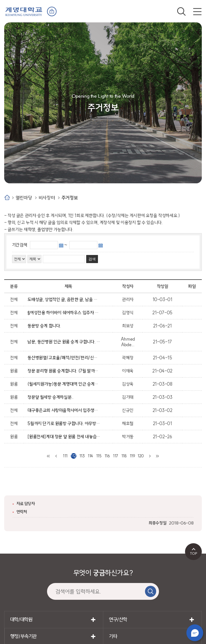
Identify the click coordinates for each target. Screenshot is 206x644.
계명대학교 (24, 11)
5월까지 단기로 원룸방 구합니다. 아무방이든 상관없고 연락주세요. (64, 423)
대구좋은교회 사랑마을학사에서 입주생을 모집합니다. (64, 410)
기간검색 (20, 245)
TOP (194, 553)
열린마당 (24, 198)
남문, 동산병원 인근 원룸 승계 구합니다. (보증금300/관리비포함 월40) (64, 342)
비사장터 (47, 198)
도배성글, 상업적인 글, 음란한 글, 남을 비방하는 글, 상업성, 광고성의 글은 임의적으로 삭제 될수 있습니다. (64, 299)
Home (7, 197)
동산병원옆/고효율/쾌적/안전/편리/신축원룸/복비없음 (64, 358)
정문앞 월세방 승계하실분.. (51, 397)
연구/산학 (118, 620)
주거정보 (70, 198)
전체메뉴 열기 (197, 11)
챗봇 (195, 633)
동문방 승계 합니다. (45, 326)
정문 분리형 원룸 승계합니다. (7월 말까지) (64, 371)
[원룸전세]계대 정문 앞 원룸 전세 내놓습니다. (64, 437)
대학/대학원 (21, 620)
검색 (181, 11)
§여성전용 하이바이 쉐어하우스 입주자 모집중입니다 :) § (64, 313)
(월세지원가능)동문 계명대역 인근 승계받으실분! (64, 384)
